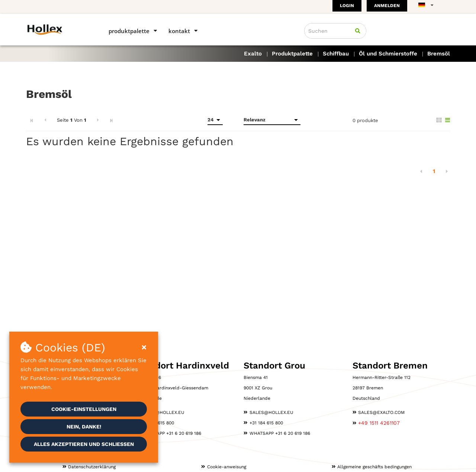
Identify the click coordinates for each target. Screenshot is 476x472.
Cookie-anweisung (227, 467)
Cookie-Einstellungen (84, 409)
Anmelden (387, 6)
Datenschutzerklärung (92, 467)
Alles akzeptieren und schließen (84, 444)
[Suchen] (358, 31)
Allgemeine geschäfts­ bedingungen (374, 467)
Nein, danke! (84, 427)
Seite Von (72, 120)
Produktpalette (129, 31)
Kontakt (179, 31)
